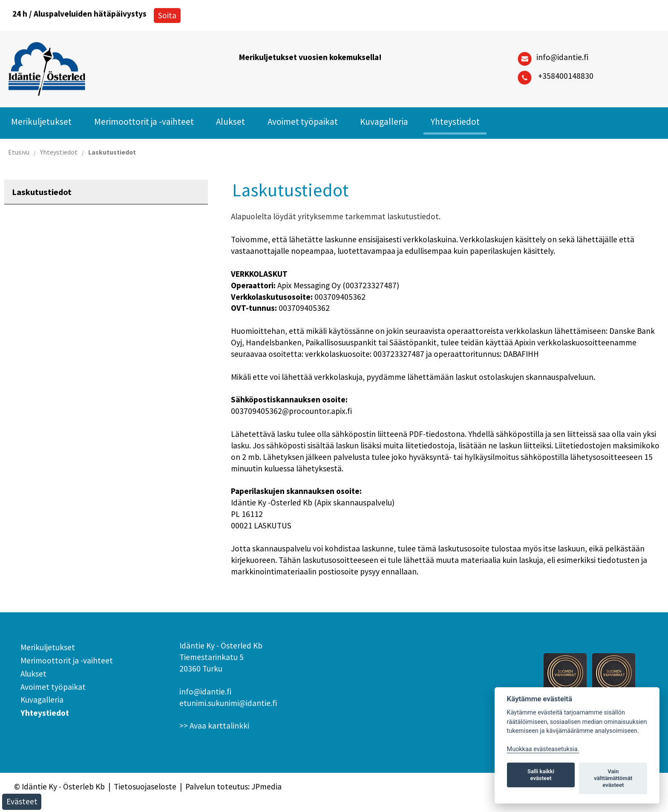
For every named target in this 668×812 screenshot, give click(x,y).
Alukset (230, 122)
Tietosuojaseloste (145, 786)
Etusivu (19, 152)
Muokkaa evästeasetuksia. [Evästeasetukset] (543, 749)
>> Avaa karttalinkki (214, 726)
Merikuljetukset (41, 122)
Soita (167, 15)
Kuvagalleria (384, 122)
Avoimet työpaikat (303, 122)
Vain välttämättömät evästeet (613, 778)
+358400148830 (566, 76)
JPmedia (266, 786)
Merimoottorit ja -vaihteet (144, 122)
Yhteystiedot (455, 122)
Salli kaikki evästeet (541, 775)
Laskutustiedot (112, 152)
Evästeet (22, 801)
